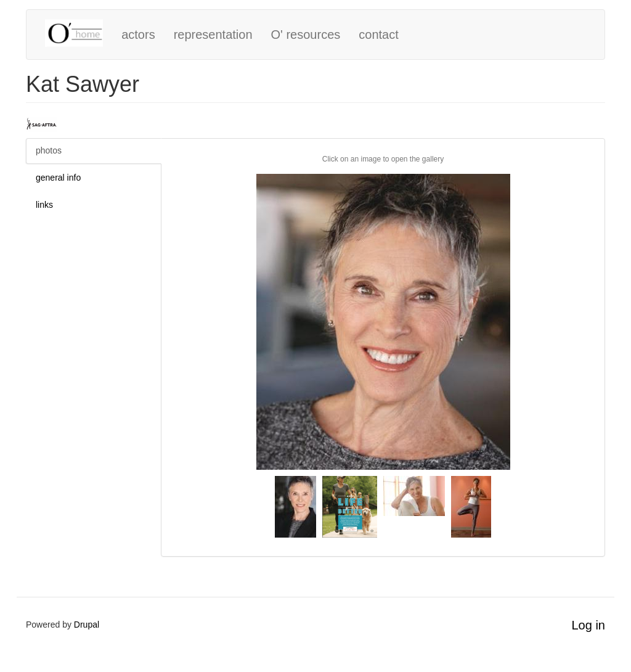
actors (138, 35)
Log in (589, 625)
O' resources (306, 35)
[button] (383, 322)
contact (378, 35)
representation (213, 35)
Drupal (87, 625)
